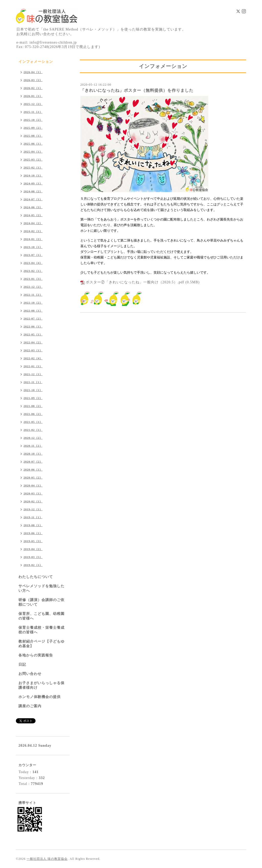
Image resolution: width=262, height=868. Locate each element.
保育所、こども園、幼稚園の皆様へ (41, 616)
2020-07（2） (33, 462)
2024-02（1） (33, 231)
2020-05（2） (33, 477)
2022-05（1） (33, 334)
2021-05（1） (33, 422)
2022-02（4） (33, 358)
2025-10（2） (33, 120)
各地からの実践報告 (36, 655)
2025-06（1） (33, 144)
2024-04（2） (33, 223)
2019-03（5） (33, 557)
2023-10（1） (33, 247)
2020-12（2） (33, 438)
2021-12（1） (33, 374)
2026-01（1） (33, 96)
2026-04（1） (33, 72)
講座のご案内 (30, 706)
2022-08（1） (33, 311)
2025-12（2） (33, 104)
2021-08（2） (33, 406)
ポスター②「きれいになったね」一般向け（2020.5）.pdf (135, 282)
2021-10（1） (33, 390)
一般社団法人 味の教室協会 (47, 859)
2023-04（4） (33, 263)
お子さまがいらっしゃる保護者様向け (41, 685)
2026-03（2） (33, 80)
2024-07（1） (33, 199)
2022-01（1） (33, 366)
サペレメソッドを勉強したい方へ (41, 588)
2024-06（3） (33, 207)
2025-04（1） (33, 152)
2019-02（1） (33, 565)
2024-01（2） (33, 239)
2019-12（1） (33, 509)
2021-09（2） (33, 398)
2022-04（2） (33, 342)
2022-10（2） (33, 303)
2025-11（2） (33, 112)
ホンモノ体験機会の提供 (40, 697)
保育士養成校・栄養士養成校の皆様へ (41, 630)
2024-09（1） (33, 183)
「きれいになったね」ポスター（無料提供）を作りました (137, 90)
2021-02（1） (33, 430)
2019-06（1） (33, 533)
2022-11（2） (33, 295)
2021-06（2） (33, 414)
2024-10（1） (33, 175)
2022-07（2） (33, 318)
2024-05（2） (33, 215)
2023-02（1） (33, 271)
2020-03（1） (33, 493)
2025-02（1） (33, 167)
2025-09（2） (33, 128)
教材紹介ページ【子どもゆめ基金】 (41, 644)
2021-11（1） (33, 382)
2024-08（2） (33, 191)
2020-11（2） (33, 446)
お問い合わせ (30, 674)
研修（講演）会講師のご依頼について (41, 602)
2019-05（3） (33, 541)
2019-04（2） (33, 549)
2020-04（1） (33, 485)
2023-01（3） (33, 279)
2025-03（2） (33, 159)
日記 (22, 665)
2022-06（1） (33, 326)
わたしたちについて (36, 577)
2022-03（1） (33, 350)
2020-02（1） (33, 501)
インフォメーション (36, 62)
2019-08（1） (33, 525)
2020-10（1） (33, 454)
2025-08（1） (33, 136)
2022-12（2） (33, 287)
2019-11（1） (33, 517)
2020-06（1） (33, 470)
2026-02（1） (33, 88)
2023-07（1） (33, 255)
